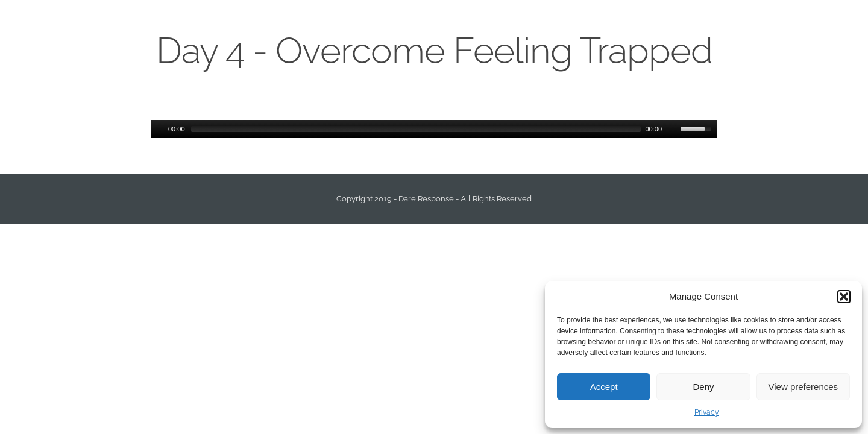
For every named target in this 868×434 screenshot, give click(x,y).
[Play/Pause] (159, 129)
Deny (703, 387)
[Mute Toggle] (673, 129)
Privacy (707, 412)
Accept (604, 387)
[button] (844, 297)
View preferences (804, 387)
